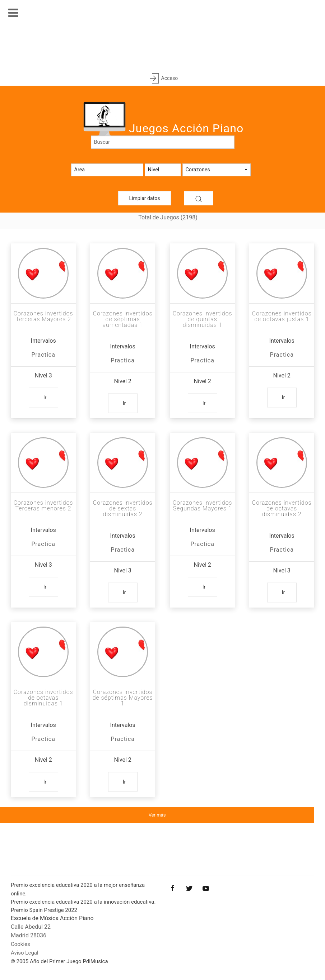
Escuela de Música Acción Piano (52, 918)
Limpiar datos (145, 198)
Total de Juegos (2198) (168, 217)
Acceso (162, 79)
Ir (45, 398)
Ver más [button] (157, 815)
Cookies (20, 944)
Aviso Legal (25, 953)
